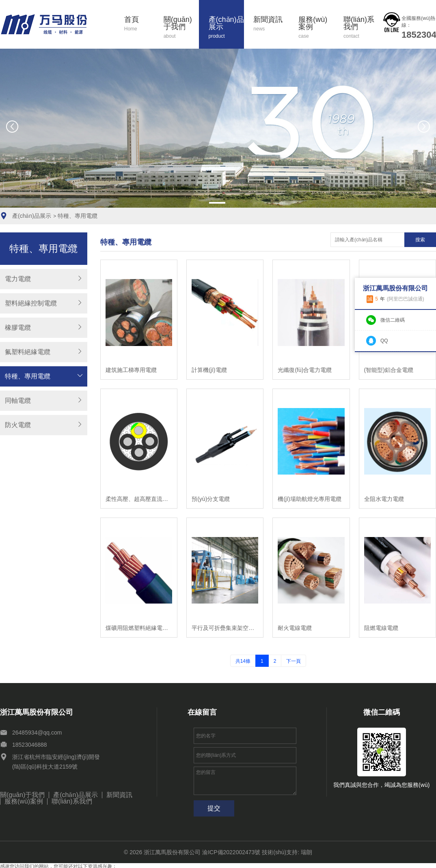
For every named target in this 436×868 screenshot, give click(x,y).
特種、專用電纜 (28, 376)
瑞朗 (306, 852)
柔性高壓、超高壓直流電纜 (139, 499)
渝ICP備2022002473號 (231, 852)
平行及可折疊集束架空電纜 (225, 628)
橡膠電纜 (18, 328)
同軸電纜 (18, 401)
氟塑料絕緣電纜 (28, 352)
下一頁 (294, 661)
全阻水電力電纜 (384, 499)
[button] (217, 203)
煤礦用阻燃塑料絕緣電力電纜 (139, 628)
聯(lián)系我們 (361, 28)
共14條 (243, 661)
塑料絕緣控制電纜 (31, 303)
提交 (214, 808)
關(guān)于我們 (181, 28)
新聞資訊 (271, 24)
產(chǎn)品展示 (227, 28)
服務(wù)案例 (316, 28)
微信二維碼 (393, 320)
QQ (384, 341)
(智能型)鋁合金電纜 (389, 370)
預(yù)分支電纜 (211, 499)
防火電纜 (18, 425)
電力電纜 (18, 279)
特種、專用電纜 (78, 216)
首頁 (139, 24)
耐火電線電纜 (295, 628)
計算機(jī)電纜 (209, 370)
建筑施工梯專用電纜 (131, 370)
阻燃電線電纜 (381, 628)
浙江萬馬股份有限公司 (172, 852)
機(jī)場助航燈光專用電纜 (309, 499)
